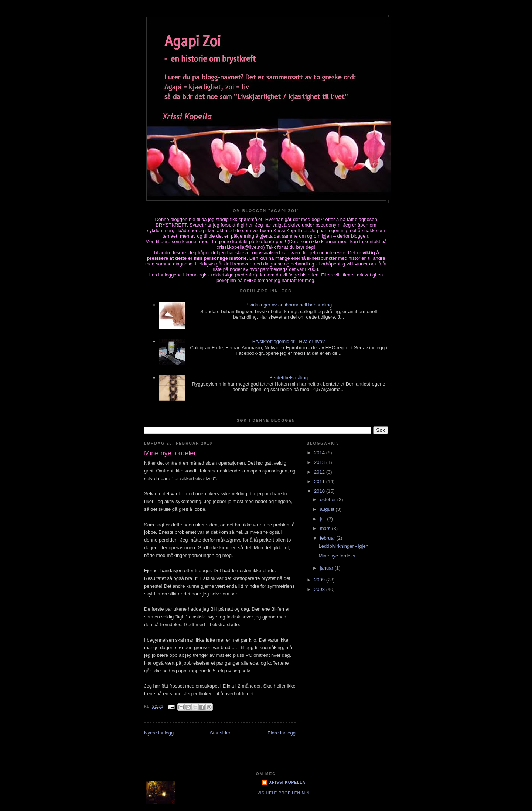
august (328, 509)
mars (326, 528)
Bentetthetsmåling (289, 378)
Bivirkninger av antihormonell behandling (289, 305)
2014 (320, 453)
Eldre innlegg (282, 733)
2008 (320, 589)
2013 (320, 462)
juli (324, 519)
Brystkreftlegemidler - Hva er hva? (289, 341)
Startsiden (221, 733)
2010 (320, 491)
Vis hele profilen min (284, 793)
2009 (320, 580)
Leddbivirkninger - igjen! (344, 546)
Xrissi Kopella (287, 782)
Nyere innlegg (159, 733)
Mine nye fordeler (337, 556)
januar (327, 568)
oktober (329, 500)
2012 (320, 472)
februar (328, 538)
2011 (320, 481)
